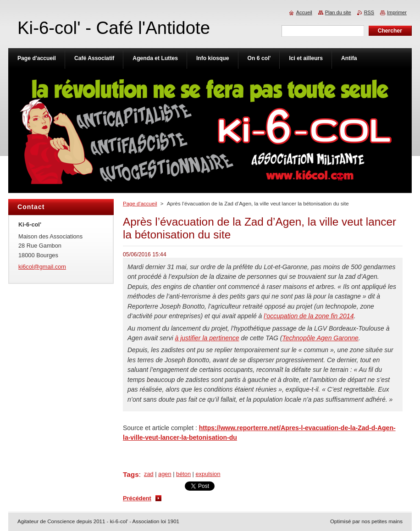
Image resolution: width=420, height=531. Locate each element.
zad (149, 474)
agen (165, 474)
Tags (131, 474)
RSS (369, 12)
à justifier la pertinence (207, 338)
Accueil (304, 12)
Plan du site (338, 12)
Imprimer (397, 12)
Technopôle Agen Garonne (320, 338)
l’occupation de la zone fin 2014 (309, 316)
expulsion (208, 474)
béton (183, 474)
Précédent (137, 498)
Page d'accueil (140, 204)
